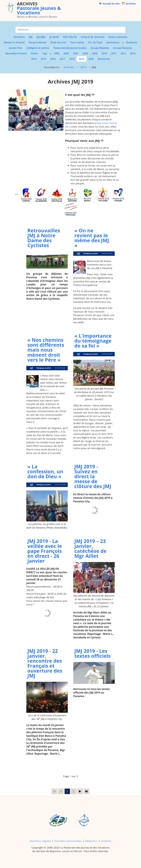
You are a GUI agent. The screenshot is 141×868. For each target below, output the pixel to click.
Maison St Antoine (14, 42)
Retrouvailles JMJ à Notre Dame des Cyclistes (44, 238)
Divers (34, 53)
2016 (53, 59)
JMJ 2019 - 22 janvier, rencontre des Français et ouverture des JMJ (45, 663)
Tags (45, 53)
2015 (43, 59)
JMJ (31, 37)
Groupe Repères (100, 48)
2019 (81, 59)
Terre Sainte (77, 42)
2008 (85, 53)
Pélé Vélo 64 (70, 37)
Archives (106, 841)
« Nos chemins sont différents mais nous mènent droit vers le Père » (46, 350)
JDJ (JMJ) (41, 37)
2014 (34, 59)
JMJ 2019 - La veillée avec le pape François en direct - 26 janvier (45, 551)
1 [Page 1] (67, 791)
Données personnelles (68, 841)
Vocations (19, 37)
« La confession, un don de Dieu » (45, 471)
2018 (72, 59)
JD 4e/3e (54, 37)
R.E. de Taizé (95, 42)
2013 (133, 53)
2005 (57, 53)
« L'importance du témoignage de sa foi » (93, 341)
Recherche (104, 59)
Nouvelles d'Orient (16, 53)
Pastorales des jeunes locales (70, 48)
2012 (123, 53)
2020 (91, 59)
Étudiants (132, 42)
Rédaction (91, 841)
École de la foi (58, 42)
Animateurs (113, 42)
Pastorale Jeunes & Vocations (39, 8)
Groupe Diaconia (123, 48)
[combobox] (70, 30)
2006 (66, 53)
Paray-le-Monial (38, 42)
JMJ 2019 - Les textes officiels (92, 653)
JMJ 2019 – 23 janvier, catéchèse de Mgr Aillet (90, 548)
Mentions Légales (40, 841)
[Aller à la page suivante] (80, 791)
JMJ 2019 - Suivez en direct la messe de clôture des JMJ (93, 476)
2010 (104, 53)
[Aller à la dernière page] (86, 791)
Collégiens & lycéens (38, 48)
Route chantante (118, 37)
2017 (62, 59)
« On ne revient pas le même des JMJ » (92, 238)
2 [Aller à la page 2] (74, 791)
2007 (76, 53)
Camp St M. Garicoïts (93, 37)
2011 (114, 53)
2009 (95, 53)
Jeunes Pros (16, 48)
